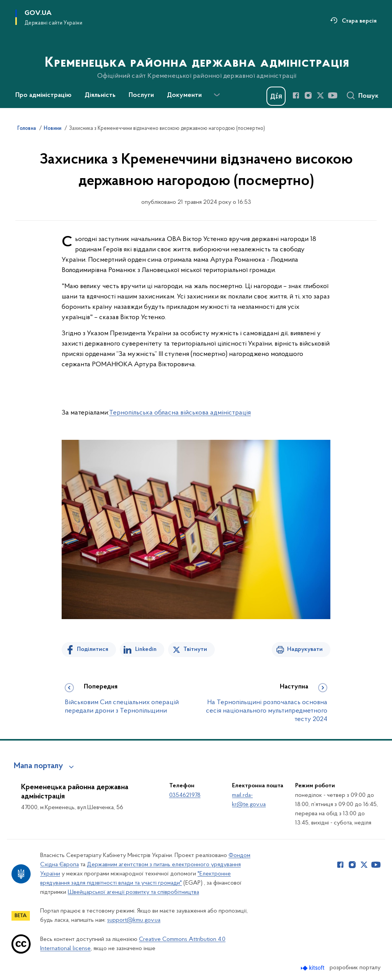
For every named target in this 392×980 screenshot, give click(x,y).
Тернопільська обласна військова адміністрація (180, 413)
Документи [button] (184, 95)
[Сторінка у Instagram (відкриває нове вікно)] (308, 95)
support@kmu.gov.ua (134, 920)
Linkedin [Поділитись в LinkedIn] (146, 649)
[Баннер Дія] (276, 96)
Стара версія (359, 21)
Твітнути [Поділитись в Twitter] (195, 649)
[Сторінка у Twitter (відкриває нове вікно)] (320, 95)
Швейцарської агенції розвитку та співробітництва (133, 892)
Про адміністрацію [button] (43, 95)
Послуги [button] (141, 95)
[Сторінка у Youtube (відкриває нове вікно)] (333, 95)
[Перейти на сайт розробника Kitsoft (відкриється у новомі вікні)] (313, 968)
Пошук (368, 96)
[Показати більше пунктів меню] (217, 95)
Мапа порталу (38, 766)
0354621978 (185, 795)
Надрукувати (305, 649)
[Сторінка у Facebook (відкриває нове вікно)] (296, 95)
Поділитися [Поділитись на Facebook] (93, 649)
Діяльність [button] (100, 95)
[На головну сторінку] (196, 53)
